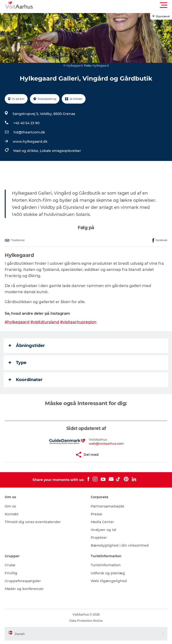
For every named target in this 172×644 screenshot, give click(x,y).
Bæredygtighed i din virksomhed (120, 545)
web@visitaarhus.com (106, 443)
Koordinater (26, 380)
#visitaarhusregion (78, 322)
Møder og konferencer (24, 589)
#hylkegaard (17, 322)
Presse (96, 514)
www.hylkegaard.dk (30, 142)
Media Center (102, 522)
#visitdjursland (45, 322)
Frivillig (11, 573)
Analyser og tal (103, 530)
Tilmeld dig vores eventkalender (33, 522)
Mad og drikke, (27, 151)
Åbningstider (27, 346)
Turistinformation (106, 565)
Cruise (10, 565)
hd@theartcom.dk (29, 132)
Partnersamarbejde (107, 506)
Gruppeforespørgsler (23, 581)
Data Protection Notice (86, 621)
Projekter (99, 538)
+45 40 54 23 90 (26, 123)
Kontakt (12, 514)
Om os (10, 506)
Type (17, 363)
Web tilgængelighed (109, 581)
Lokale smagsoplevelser (60, 151)
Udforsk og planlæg (108, 573)
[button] (107, 5)
